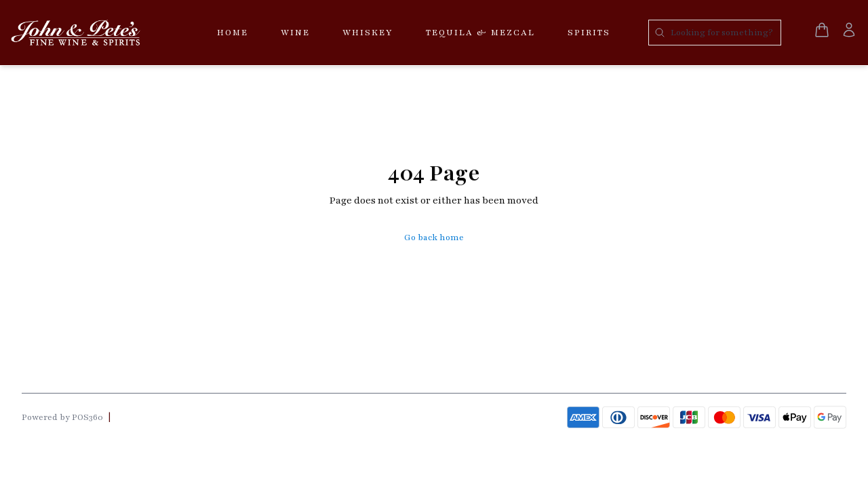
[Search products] (715, 33)
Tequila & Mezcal (480, 33)
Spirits (589, 33)
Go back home (434, 237)
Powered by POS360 (62, 417)
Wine (295, 33)
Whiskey (368, 33)
